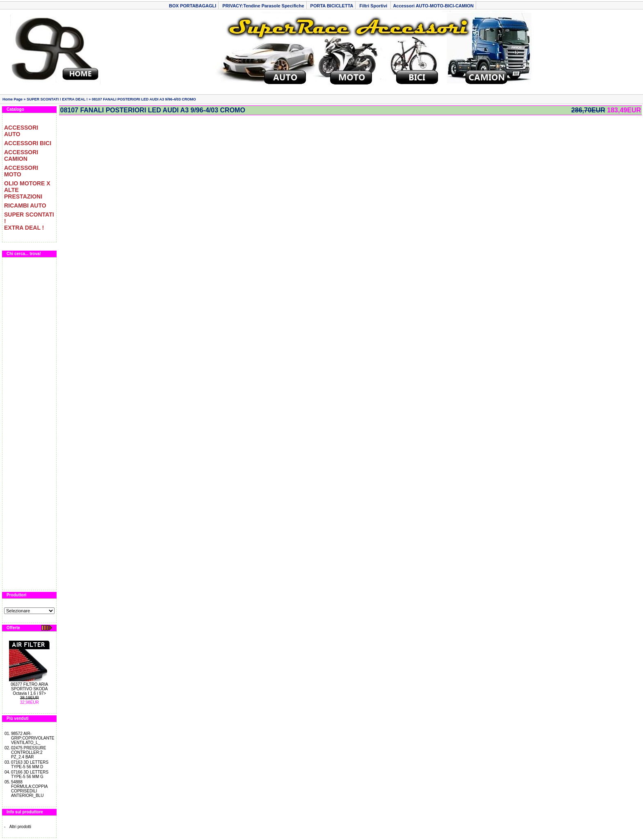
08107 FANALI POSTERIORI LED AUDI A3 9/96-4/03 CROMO (144, 99)
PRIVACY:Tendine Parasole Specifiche (263, 6)
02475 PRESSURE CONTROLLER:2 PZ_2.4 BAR (29, 752)
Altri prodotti (20, 827)
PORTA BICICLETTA (332, 6)
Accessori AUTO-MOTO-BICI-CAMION (433, 6)
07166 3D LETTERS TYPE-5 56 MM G (30, 774)
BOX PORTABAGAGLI (193, 6)
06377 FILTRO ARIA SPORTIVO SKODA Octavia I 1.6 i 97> (29, 689)
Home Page (13, 99)
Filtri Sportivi (374, 6)
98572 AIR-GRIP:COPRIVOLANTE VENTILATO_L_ (33, 738)
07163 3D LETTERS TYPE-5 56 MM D (30, 765)
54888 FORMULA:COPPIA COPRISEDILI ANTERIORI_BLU (29, 789)
